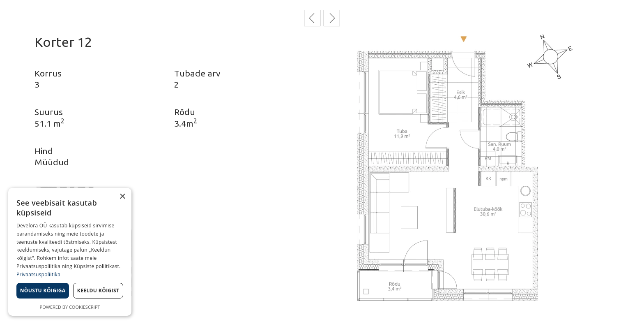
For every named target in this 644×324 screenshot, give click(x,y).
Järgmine (332, 18)
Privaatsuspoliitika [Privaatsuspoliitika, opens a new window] (38, 274)
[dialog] (70, 252)
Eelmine (312, 18)
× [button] (122, 197)
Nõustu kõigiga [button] (43, 290)
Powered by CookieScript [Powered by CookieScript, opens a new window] (70, 307)
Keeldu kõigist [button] (98, 290)
